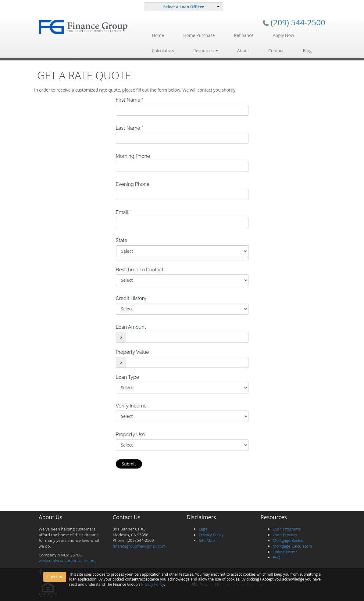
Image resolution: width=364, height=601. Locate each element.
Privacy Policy (211, 535)
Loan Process (285, 535)
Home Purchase (199, 35)
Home (158, 35)
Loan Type (128, 377)
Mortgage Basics (288, 540)
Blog (307, 51)
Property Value (132, 352)
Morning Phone (133, 156)
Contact (276, 51)
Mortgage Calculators (293, 546)
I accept (55, 577)
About (243, 51)
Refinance (244, 35)
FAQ (277, 557)
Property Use (130, 434)
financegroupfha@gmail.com (139, 546)
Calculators (163, 51)
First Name (130, 100)
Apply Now (284, 35)
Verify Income (131, 406)
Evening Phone (133, 184)
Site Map (207, 540)
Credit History (131, 298)
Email (123, 212)
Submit (129, 464)
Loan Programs (287, 529)
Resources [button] (206, 51)
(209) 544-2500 (298, 22)
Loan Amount (131, 327)
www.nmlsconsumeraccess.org (67, 560)
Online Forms (285, 552)
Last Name (130, 128)
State (122, 240)
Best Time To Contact (140, 270)
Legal (204, 529)
